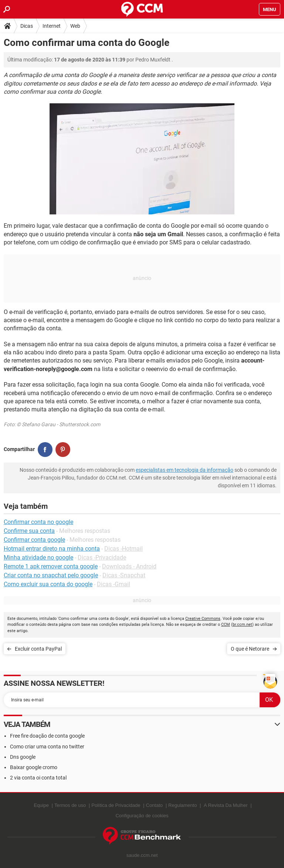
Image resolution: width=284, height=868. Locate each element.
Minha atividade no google (38, 557)
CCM (226, 625)
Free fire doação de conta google (47, 736)
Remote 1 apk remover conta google (51, 566)
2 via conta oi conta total (38, 778)
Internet (52, 26)
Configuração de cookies (142, 816)
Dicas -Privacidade (102, 557)
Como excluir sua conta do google (48, 584)
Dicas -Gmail (114, 584)
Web (75, 26)
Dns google (23, 757)
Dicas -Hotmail (124, 549)
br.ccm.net (242, 625)
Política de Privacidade (116, 805)
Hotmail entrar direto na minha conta (52, 549)
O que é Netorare (250, 649)
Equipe (41, 805)
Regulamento (182, 805)
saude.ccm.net (142, 855)
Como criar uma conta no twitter (47, 747)
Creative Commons (203, 619)
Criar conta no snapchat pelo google (51, 575)
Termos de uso (70, 805)
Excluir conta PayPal (38, 649)
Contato (155, 805)
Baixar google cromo (34, 767)
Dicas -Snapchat (124, 575)
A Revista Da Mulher (226, 805)
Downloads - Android (129, 566)
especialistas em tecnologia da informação (185, 470)
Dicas (27, 26)
